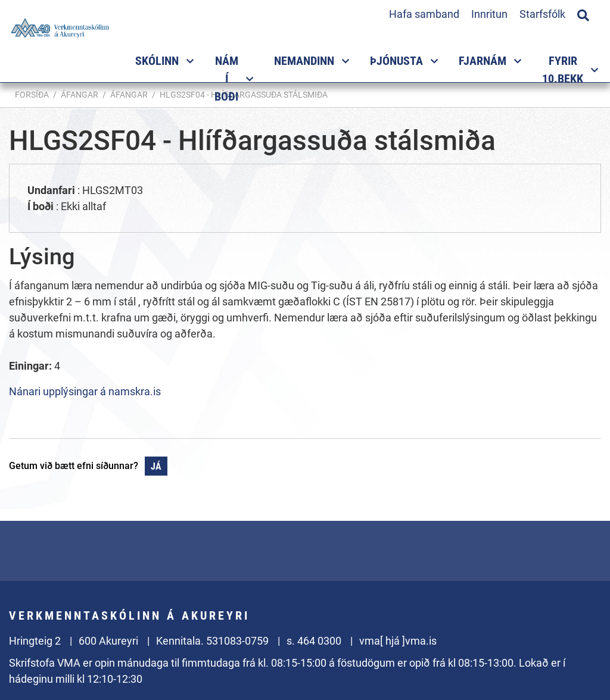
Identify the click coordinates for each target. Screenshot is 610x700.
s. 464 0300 (314, 641)
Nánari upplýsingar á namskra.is (85, 391)
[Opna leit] (583, 14)
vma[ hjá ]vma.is (398, 641)
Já (156, 466)
